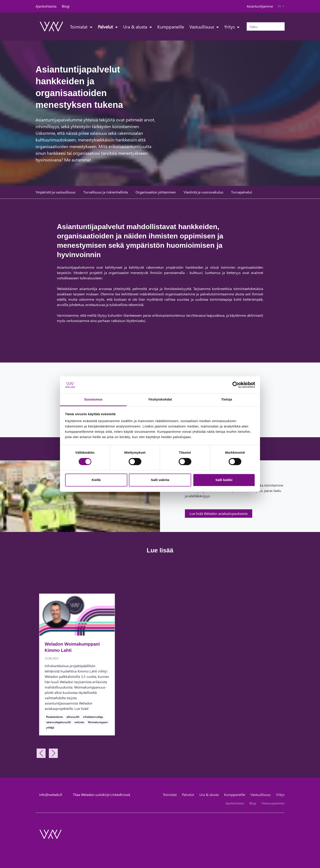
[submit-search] (282, 26)
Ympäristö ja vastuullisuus (56, 192)
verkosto (79, 722)
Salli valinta (160, 480)
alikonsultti (73, 717)
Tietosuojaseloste (273, 803)
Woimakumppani (98, 722)
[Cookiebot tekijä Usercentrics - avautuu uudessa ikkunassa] (236, 385)
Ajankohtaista (46, 6)
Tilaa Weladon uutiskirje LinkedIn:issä (101, 794)
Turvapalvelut (242, 192)
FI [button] (280, 6)
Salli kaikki (224, 480)
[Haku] (266, 26)
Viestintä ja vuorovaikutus (203, 192)
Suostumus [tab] (93, 400)
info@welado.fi (51, 794)
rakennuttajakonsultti (58, 722)
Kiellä (96, 480)
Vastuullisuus (202, 26)
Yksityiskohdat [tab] (160, 400)
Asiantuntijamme (260, 6)
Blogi (66, 6)
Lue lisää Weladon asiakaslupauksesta (219, 513)
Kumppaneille (171, 26)
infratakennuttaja (93, 717)
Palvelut (106, 26)
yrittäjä (50, 727)
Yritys (230, 26)
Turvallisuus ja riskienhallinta (106, 192)
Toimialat (79, 26)
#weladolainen (54, 717)
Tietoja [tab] (227, 400)
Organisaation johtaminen (156, 192)
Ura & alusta (136, 26)
